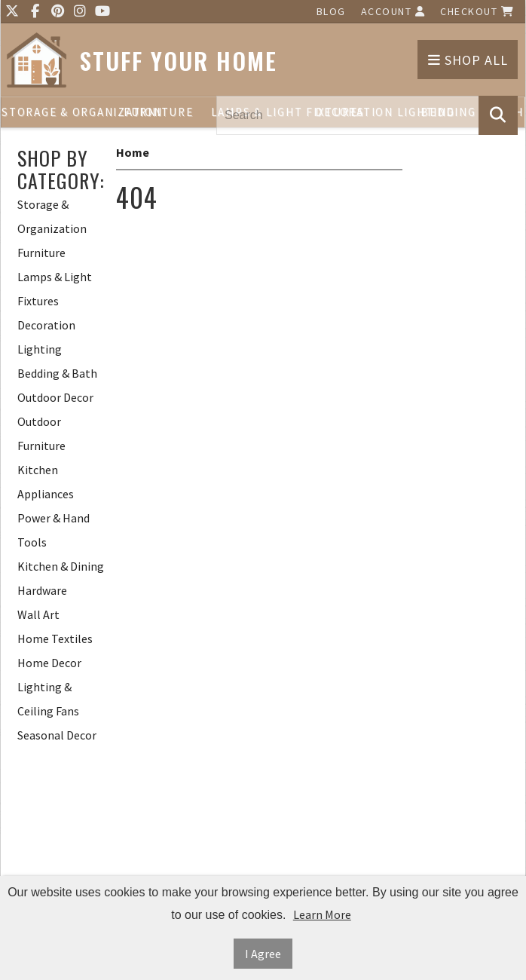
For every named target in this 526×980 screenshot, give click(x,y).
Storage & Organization (54, 112)
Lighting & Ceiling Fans (48, 699)
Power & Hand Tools (54, 530)
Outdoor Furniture (41, 433)
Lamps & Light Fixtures (55, 289)
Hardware (42, 590)
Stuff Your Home (179, 61)
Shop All (468, 60)
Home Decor (49, 663)
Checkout (477, 11)
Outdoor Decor (55, 397)
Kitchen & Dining (61, 566)
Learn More (322, 914)
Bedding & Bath (57, 373)
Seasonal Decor (57, 735)
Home (133, 152)
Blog (331, 11)
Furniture (159, 112)
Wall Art (38, 614)
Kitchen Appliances (46, 482)
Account (393, 11)
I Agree (263, 954)
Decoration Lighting (46, 337)
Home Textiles (55, 639)
